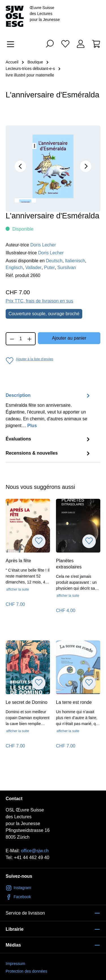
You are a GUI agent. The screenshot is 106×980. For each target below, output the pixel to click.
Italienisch (75, 261)
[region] (53, 169)
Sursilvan (67, 268)
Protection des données (26, 971)
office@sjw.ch (35, 851)
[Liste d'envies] (65, 44)
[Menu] (12, 44)
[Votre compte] (81, 44)
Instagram (18, 888)
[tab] (48, 412)
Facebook (18, 897)
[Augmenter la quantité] (30, 339)
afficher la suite (18, 589)
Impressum (15, 964)
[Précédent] (20, 166)
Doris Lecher (43, 245)
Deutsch (54, 261)
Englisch (14, 268)
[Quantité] (21, 339)
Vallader (33, 268)
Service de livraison (25, 913)
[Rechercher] (50, 44)
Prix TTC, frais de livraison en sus (39, 301)
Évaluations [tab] (48, 439)
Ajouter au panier (69, 338)
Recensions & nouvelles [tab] (48, 453)
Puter (49, 268)
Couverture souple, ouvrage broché (44, 314)
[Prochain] (86, 166)
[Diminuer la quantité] (12, 339)
